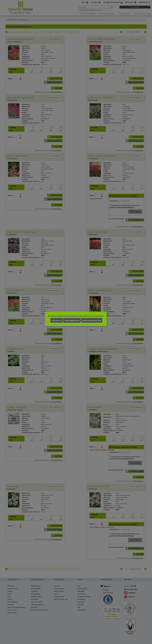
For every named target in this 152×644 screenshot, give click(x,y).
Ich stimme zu (57, 320)
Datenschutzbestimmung (92, 320)
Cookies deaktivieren (72, 320)
